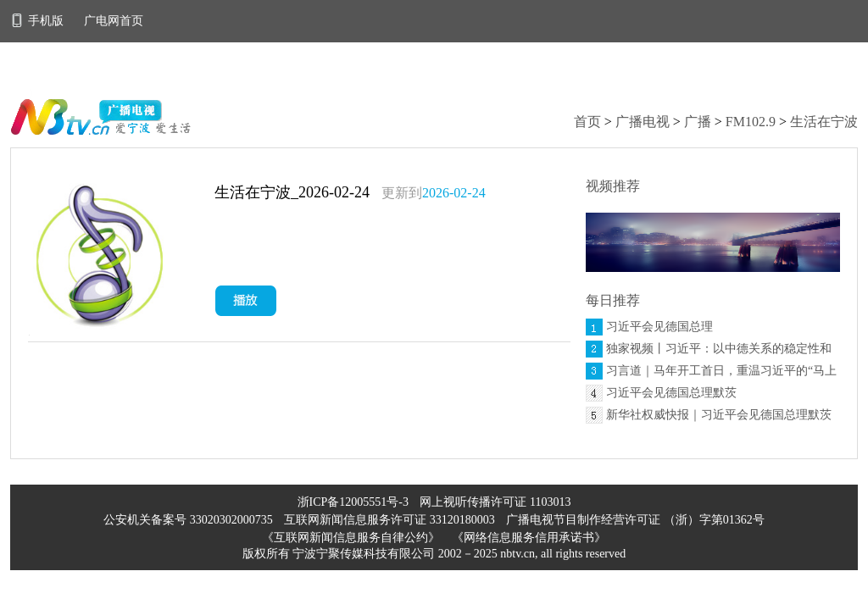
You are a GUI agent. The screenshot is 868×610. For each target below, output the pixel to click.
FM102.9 (751, 122)
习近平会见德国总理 (659, 327)
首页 (587, 122)
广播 (698, 122)
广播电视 (643, 122)
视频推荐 (613, 186)
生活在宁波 (824, 122)
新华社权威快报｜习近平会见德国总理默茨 (719, 415)
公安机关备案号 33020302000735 (189, 520)
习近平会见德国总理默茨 (671, 393)
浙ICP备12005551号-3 (353, 502)
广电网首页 (114, 21)
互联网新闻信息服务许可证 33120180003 (391, 520)
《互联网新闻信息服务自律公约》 (351, 538)
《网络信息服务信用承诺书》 (529, 538)
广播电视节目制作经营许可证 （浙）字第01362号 (635, 520)
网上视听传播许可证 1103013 (495, 502)
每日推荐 (613, 300)
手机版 (39, 21)
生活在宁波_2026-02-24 (292, 192)
